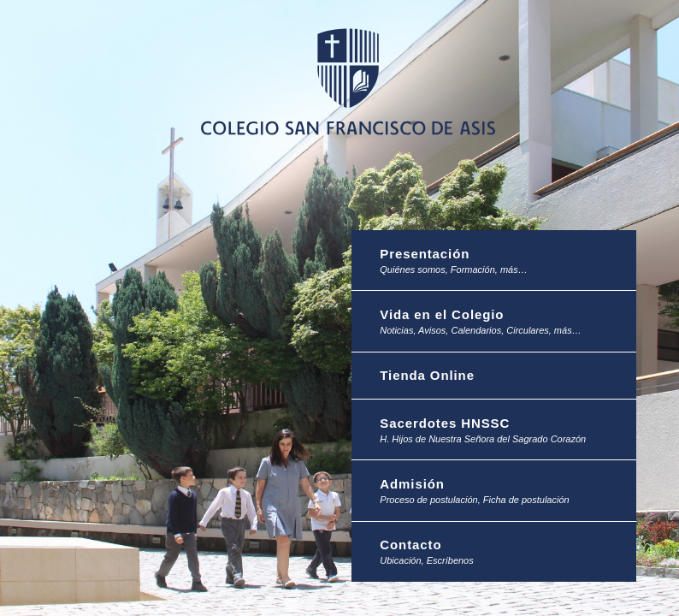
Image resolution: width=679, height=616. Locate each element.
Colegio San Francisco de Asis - (347, 81)
